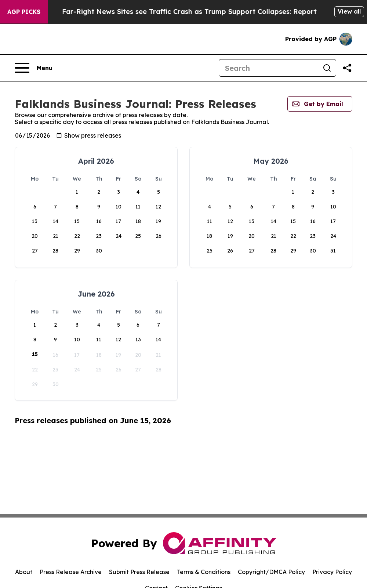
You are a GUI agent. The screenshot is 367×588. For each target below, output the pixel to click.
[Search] (269, 68)
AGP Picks (24, 12)
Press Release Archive (71, 572)
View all (349, 11)
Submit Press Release (139, 572)
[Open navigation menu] (34, 68)
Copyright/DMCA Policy (271, 572)
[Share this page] (347, 68)
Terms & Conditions (204, 572)
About (24, 572)
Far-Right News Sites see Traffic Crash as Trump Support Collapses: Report (203, 12)
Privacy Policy (332, 572)
